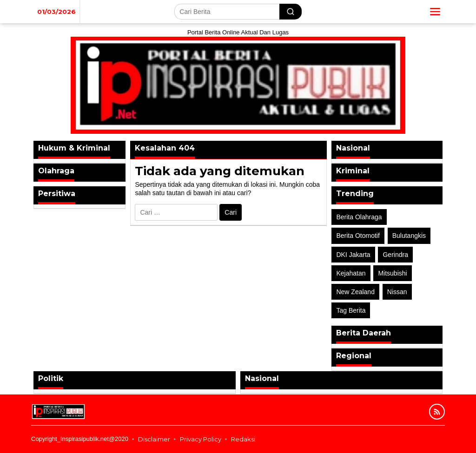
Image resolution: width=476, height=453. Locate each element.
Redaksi (243, 439)
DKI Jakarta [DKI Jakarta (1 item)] (353, 255)
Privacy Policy (201, 439)
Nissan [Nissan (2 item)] (397, 292)
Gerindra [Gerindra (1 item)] (395, 255)
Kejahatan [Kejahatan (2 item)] (351, 273)
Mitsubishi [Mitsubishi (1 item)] (392, 273)
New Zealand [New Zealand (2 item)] (355, 292)
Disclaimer (154, 439)
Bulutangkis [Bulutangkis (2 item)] (409, 236)
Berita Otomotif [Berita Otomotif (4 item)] (358, 236)
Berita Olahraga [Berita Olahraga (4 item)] (359, 217)
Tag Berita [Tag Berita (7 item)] (351, 310)
